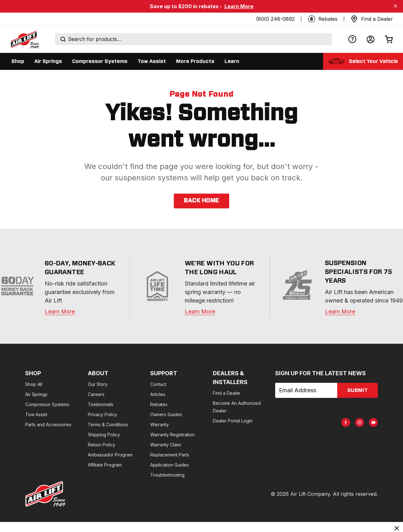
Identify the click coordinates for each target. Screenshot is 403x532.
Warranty (189, 424)
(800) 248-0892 (275, 19)
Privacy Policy (117, 414)
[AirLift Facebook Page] (338, 393)
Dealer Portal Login (276, 404)
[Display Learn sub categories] (232, 61)
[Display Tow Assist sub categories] (152, 61)
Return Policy (116, 445)
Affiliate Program (119, 465)
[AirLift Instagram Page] (352, 393)
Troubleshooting (197, 475)
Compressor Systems (47, 404)
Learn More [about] (340, 311)
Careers (111, 394)
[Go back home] (25, 39)
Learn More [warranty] (60, 311)
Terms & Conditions (122, 424)
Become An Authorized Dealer (288, 394)
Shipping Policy (118, 435)
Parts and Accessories (48, 424)
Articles (187, 394)
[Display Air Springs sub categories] (48, 61)
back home (201, 201)
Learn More (239, 6)
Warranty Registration (202, 435)
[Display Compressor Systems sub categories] (100, 61)
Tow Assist (36, 414)
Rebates (188, 404)
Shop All (34, 384)
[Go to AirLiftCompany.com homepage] (45, 494)
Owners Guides (195, 414)
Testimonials (115, 404)
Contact (187, 384)
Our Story (112, 384)
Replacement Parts (199, 455)
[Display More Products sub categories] (195, 61)
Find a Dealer (270, 384)
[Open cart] (389, 39)
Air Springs (36, 394)
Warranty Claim (195, 445)
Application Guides (199, 465)
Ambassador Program (125, 455)
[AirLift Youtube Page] (366, 393)
